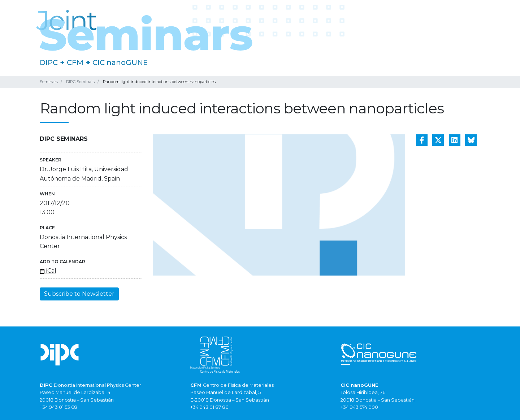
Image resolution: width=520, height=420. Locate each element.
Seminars (49, 82)
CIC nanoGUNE (120, 62)
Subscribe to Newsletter (79, 294)
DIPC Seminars (80, 82)
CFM (75, 62)
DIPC (49, 62)
